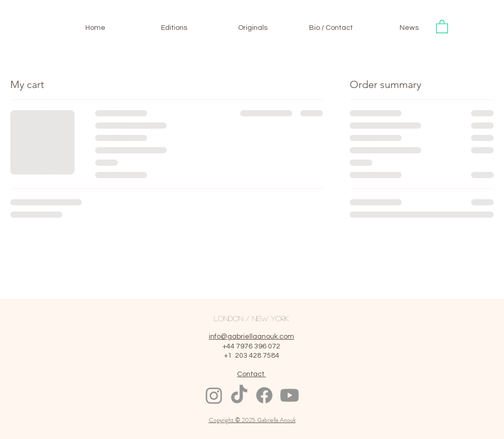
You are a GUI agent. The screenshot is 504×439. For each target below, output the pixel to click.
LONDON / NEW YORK (251, 318)
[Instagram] (214, 395)
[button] (442, 26)
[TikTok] (239, 395)
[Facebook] (264, 395)
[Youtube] (290, 395)
